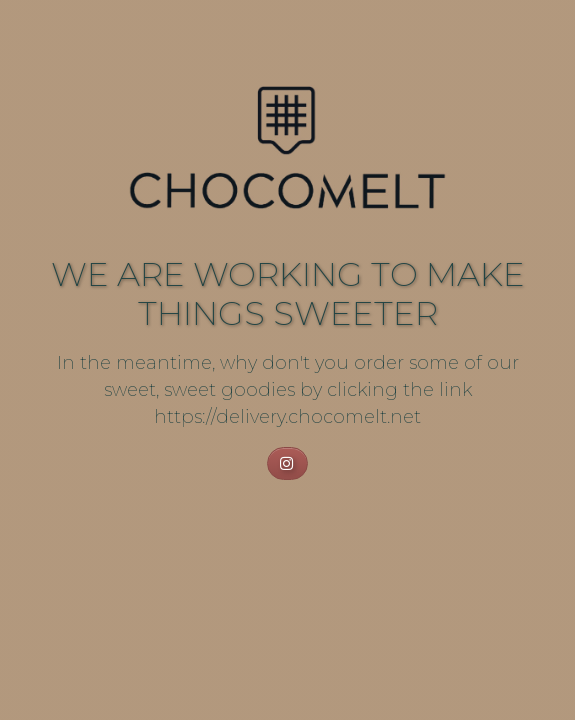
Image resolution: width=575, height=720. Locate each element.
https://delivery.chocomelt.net (287, 417)
